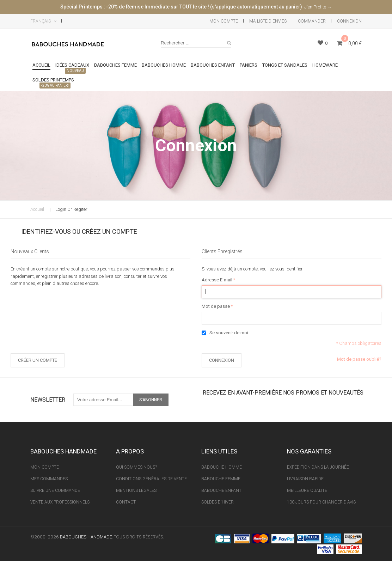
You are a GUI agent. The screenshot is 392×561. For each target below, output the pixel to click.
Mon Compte (224, 21)
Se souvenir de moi (229, 333)
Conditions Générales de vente (151, 479)
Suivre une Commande (55, 490)
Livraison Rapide (305, 479)
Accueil (37, 209)
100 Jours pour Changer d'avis (321, 502)
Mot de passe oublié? (359, 359)
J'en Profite (316, 7)
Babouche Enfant (221, 490)
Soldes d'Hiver (218, 502)
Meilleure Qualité (307, 490)
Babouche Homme (222, 467)
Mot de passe (216, 306)
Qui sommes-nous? (136, 467)
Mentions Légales (136, 490)
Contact (126, 502)
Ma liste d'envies (268, 21)
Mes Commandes (49, 479)
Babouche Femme (221, 479)
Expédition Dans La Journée (318, 467)
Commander (312, 21)
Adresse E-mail (217, 280)
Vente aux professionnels (60, 502)
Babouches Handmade (86, 537)
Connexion (349, 21)
